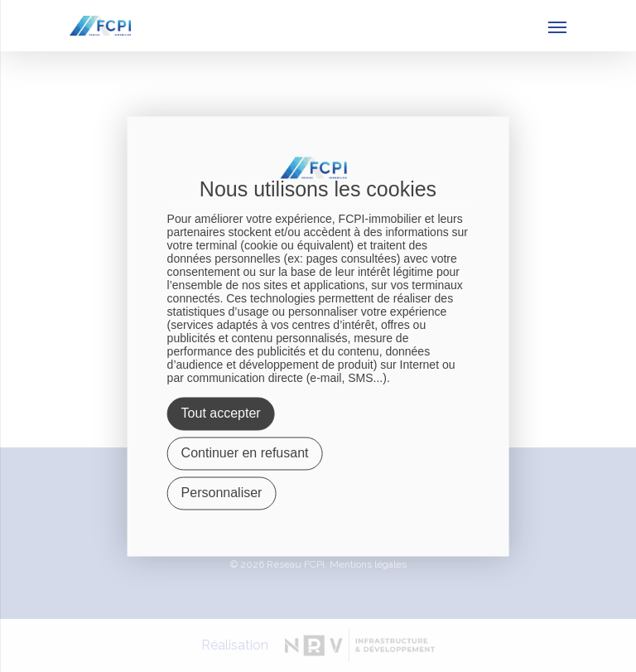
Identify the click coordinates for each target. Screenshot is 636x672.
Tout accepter (221, 413)
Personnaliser (222, 493)
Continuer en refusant (245, 453)
